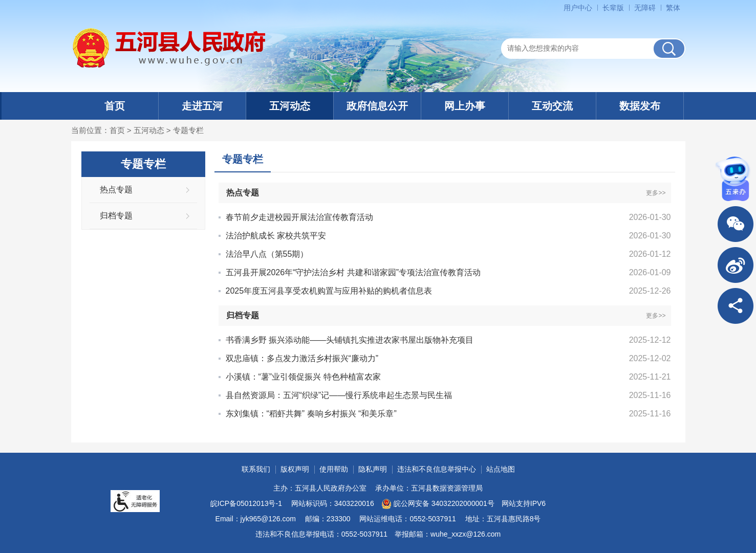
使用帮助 (334, 469)
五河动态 (290, 106)
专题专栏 (188, 130)
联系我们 (256, 469)
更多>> (656, 193)
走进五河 (202, 106)
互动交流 (552, 106)
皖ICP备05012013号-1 (246, 503)
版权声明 (295, 469)
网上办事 (465, 106)
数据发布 (640, 106)
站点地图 (501, 469)
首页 (115, 106)
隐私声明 (373, 469)
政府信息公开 (377, 106)
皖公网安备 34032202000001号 (438, 504)
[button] (613, 8)
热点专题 (116, 190)
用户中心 (578, 8)
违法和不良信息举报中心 (437, 469)
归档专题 (116, 216)
